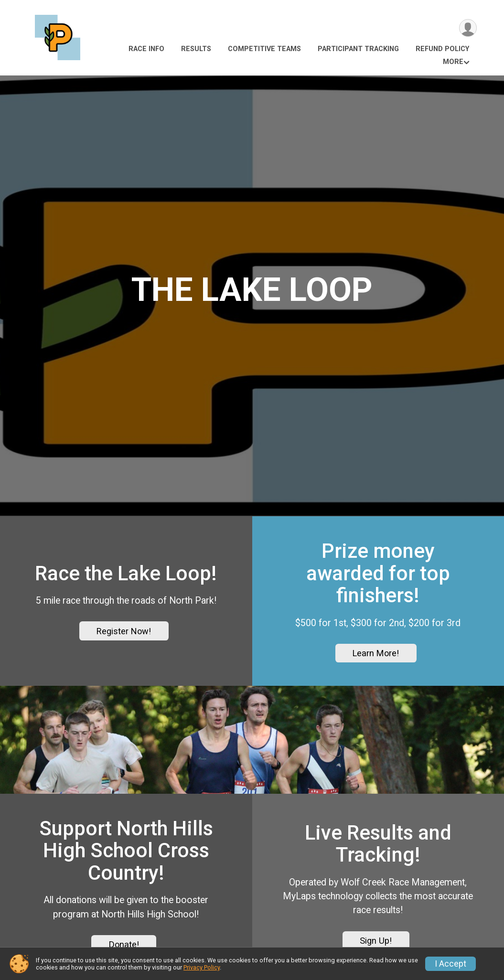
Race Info (146, 49)
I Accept (450, 964)
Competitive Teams (264, 49)
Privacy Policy (202, 967)
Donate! (124, 944)
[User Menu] (468, 28)
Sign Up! (376, 941)
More (453, 62)
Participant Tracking (358, 49)
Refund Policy (442, 49)
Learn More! (376, 653)
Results (196, 49)
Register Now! (124, 631)
